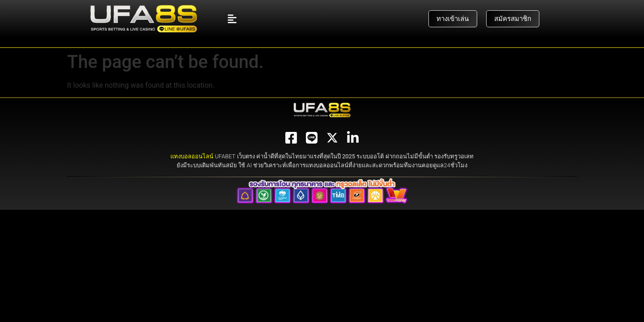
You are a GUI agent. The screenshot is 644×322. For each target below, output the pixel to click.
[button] (232, 19)
